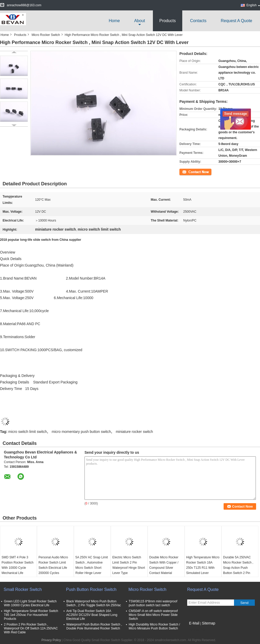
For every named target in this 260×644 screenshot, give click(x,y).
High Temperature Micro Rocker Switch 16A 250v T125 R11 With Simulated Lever (203, 565)
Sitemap (208, 623)
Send (244, 603)
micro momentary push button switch (81, 432)
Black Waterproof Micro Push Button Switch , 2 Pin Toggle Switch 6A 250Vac (94, 603)
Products (168, 21)
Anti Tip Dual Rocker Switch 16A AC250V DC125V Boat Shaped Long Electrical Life (92, 615)
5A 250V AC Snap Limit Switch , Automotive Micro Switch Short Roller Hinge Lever (92, 565)
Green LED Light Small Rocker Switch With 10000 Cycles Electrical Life (30, 603)
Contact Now (188, 172)
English (253, 5)
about (140, 21)
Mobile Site (196, 630)
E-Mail (194, 623)
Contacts (198, 21)
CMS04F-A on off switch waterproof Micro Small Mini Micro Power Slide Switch (153, 615)
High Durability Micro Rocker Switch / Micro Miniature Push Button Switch (154, 626)
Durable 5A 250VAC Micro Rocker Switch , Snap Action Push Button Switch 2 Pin (238, 565)
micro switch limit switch (28, 432)
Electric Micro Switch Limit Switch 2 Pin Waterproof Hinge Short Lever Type (129, 565)
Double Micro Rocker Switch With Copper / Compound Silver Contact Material (164, 565)
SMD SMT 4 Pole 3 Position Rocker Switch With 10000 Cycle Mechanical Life (18, 565)
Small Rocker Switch (23, 589)
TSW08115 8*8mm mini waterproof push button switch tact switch (153, 603)
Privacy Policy (51, 640)
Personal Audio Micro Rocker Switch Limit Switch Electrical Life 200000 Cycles (53, 565)
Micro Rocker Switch (46, 35)
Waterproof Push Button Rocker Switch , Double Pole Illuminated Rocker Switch (94, 626)
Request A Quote (236, 21)
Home (114, 21)
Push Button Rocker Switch (91, 589)
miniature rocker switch (134, 432)
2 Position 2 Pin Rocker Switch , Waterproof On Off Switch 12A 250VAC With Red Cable (31, 628)
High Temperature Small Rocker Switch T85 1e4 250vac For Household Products (31, 615)
